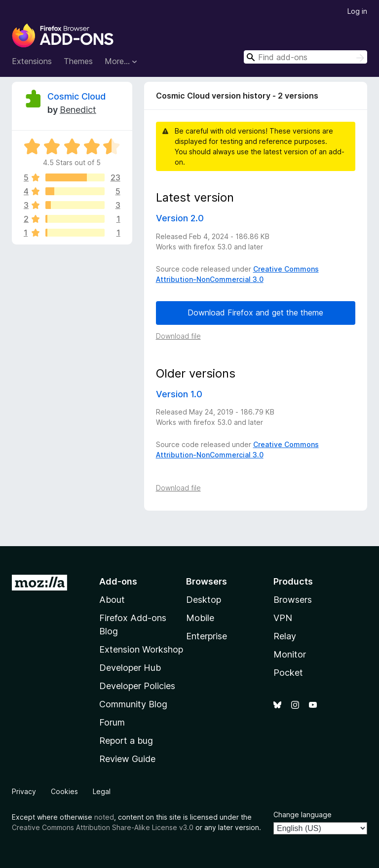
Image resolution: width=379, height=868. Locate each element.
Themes (78, 61)
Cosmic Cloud (76, 96)
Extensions (32, 61)
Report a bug (126, 741)
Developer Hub (130, 668)
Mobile (200, 618)
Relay (285, 636)
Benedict (78, 110)
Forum (112, 722)
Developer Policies (137, 686)
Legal (102, 791)
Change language (303, 815)
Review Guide (127, 759)
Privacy (24, 791)
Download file (178, 336)
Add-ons (118, 581)
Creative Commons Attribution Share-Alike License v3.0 (103, 827)
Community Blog (133, 704)
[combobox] (305, 57)
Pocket (288, 673)
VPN (283, 618)
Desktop (204, 600)
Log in (357, 11)
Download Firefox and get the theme (255, 312)
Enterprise (207, 636)
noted (104, 817)
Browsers (293, 600)
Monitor (290, 654)
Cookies (64, 791)
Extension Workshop (141, 649)
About (112, 600)
